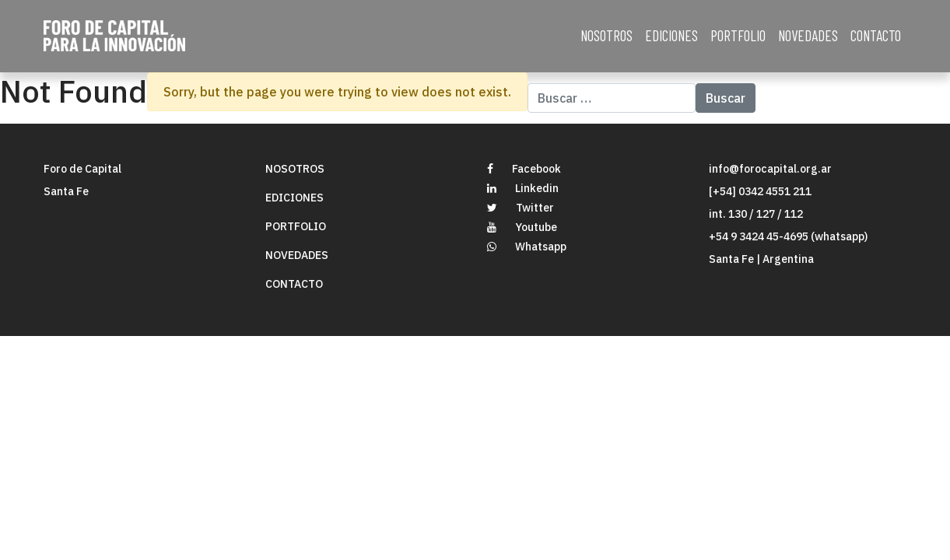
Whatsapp (527, 247)
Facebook (524, 169)
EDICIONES (671, 35)
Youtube (522, 227)
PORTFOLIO (738, 35)
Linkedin (523, 188)
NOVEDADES (808, 35)
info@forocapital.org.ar (770, 169)
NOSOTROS (606, 35)
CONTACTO (876, 35)
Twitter (521, 208)
